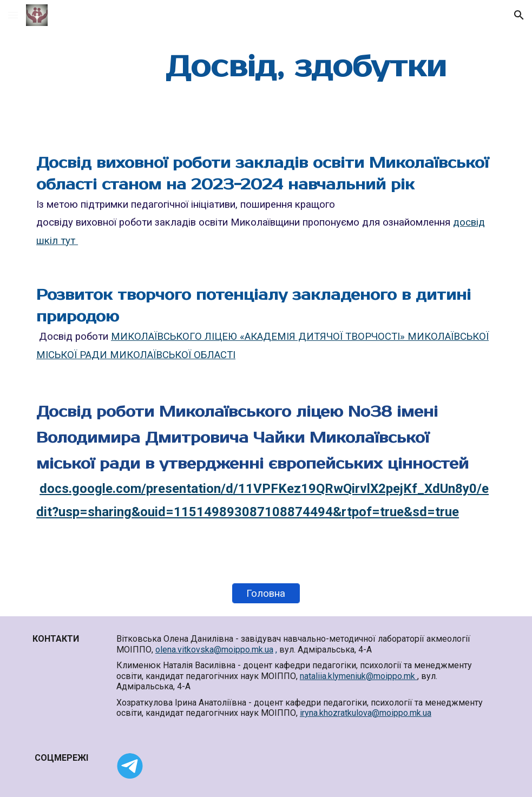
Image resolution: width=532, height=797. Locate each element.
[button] (13, 15)
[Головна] (266, 593)
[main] (306, 68)
